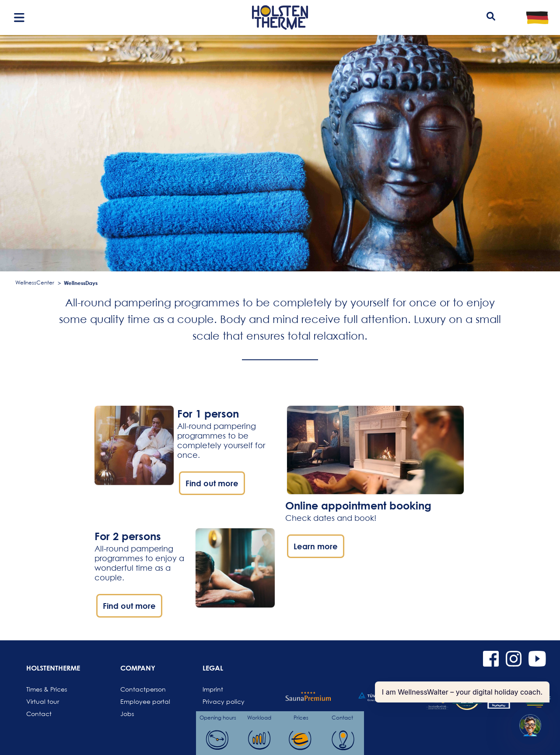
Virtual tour (43, 701)
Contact (39, 714)
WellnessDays (81, 283)
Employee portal (141, 701)
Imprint (213, 689)
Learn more (316, 546)
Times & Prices (47, 689)
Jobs (127, 714)
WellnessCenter (35, 283)
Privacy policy (224, 701)
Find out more (212, 483)
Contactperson (141, 689)
